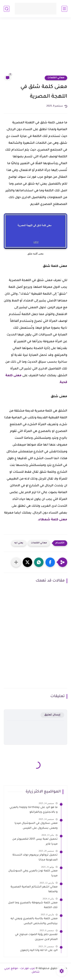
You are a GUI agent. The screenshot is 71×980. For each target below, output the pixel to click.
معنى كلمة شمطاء (53, 520)
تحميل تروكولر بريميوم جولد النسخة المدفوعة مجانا (35, 858)
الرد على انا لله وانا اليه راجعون (39, 951)
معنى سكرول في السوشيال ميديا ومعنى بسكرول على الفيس (36, 826)
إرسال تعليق (52, 715)
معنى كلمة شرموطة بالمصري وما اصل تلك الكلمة (33, 905)
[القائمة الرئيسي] (64, 9)
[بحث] (7, 9)
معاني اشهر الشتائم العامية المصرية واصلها (34, 890)
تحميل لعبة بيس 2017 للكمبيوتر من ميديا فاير (35, 842)
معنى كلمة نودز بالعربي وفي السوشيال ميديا (33, 873)
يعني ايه (19, 543)
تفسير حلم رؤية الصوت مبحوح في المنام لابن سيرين (36, 937)
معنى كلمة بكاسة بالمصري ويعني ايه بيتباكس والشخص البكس (34, 921)
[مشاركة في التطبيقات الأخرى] (16, 562)
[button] (50, 562)
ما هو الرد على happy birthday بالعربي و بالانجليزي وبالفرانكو (34, 810)
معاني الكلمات (56, 78)
